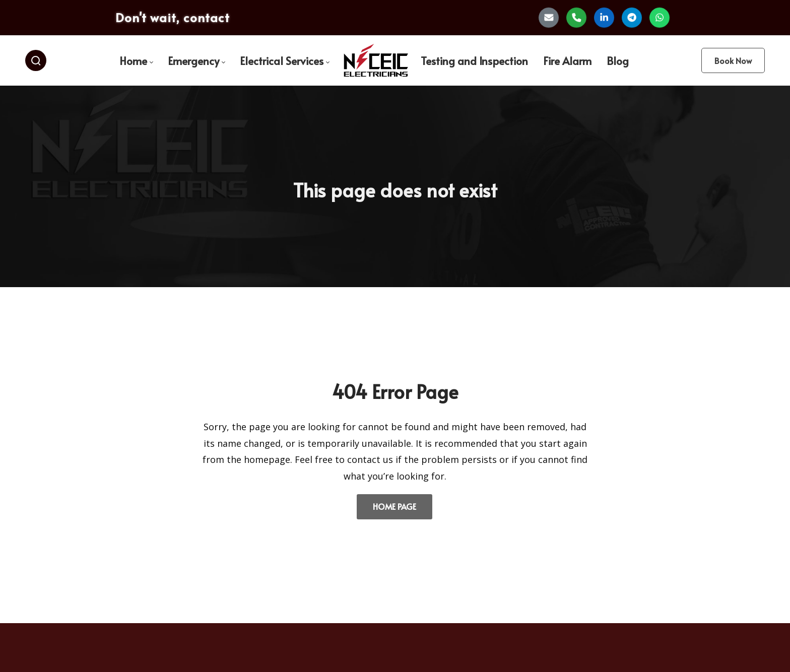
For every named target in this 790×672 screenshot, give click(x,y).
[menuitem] (136, 61)
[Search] (36, 60)
